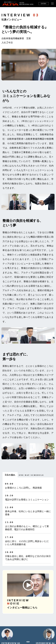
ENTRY (44, 4)
